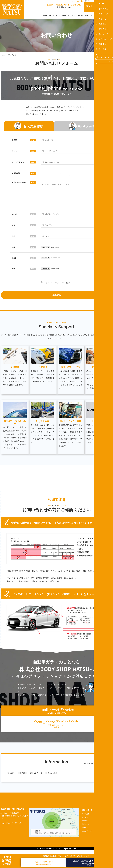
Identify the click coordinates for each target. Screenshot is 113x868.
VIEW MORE (95, 757)
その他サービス (107, 15)
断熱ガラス (88, 15)
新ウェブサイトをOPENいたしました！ (47, 766)
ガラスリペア (72, 15)
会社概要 (102, 1)
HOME (45, 16)
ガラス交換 (62, 15)
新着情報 (102, 827)
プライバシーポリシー (54, 282)
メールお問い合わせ (98, 7)
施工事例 (81, 1)
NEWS (23, 766)
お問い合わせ (104, 831)
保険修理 (80, 15)
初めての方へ (53, 15)
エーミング (97, 15)
